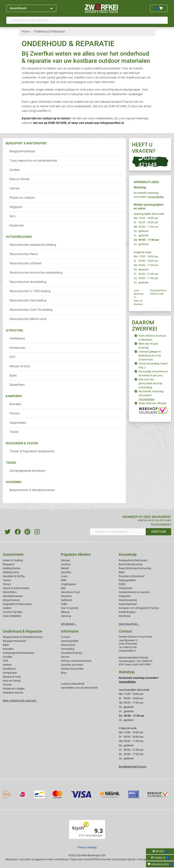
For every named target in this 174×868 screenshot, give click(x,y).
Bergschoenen (11, 600)
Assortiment (31, 8)
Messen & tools (20, 366)
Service (65, 657)
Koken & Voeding (13, 560)
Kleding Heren (11, 572)
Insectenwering (128, 600)
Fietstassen (126, 588)
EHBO (122, 584)
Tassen (7, 580)
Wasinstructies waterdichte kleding (33, 245)
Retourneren (68, 645)
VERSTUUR (159, 532)
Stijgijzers (16, 207)
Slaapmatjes (18, 423)
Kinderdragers (127, 612)
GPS (12, 357)
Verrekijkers (17, 338)
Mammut (66, 596)
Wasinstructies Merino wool (28, 319)
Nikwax (65, 612)
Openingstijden (70, 641)
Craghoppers (69, 584)
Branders (15, 404)
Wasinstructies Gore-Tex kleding (31, 310)
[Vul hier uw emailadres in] (118, 532)
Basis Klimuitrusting (131, 564)
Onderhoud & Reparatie (23, 631)
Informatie (70, 631)
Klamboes (125, 616)
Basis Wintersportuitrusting (135, 568)
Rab (63, 588)
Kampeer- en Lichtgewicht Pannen (139, 608)
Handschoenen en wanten (134, 592)
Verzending (68, 649)
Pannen (15, 413)
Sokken (7, 608)
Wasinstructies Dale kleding (28, 300)
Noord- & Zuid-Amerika (16, 588)
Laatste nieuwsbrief (73, 684)
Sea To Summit (70, 608)
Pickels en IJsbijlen (22, 198)
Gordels (15, 170)
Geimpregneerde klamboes (27, 471)
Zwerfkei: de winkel (72, 665)
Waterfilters (17, 385)
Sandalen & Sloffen (14, 576)
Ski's (12, 216)
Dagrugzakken (127, 580)
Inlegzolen (125, 596)
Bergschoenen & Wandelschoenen (32, 490)
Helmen (15, 188)
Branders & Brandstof (132, 576)
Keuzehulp (128, 554)
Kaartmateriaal (128, 604)
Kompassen (17, 348)
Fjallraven (67, 600)
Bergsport (9, 564)
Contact (66, 637)
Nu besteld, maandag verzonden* (151, 395)
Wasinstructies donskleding (28, 282)
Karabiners (17, 225)
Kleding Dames (12, 568)
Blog (64, 673)
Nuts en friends (20, 179)
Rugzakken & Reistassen (17, 604)
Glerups (65, 560)
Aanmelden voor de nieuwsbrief (79, 688)
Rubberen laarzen (13, 693)
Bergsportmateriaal (22, 151)
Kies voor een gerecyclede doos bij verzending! (150, 383)
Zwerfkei (66, 572)
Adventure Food (70, 592)
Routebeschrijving (71, 653)
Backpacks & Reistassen (133, 560)
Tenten (14, 432)
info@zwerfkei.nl (112, 123)
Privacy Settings (87, 847)
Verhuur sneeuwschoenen (76, 661)
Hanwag (66, 616)
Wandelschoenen (13, 596)
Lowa (64, 576)
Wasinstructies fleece (24, 254)
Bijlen (13, 376)
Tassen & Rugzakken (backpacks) (32, 451)
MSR (64, 580)
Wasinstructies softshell (25, 263)
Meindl (65, 568)
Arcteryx (66, 564)
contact (47, 118)
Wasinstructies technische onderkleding (36, 273)
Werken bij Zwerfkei (72, 669)
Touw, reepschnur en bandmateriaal (33, 161)
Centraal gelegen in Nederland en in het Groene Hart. (150, 356)
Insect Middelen (12, 616)
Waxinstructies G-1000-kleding (30, 291)
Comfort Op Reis (13, 612)
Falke (64, 604)
